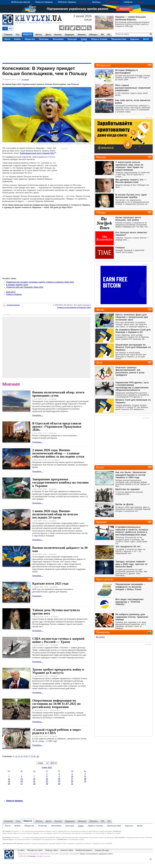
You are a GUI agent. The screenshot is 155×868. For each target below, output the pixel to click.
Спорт (84, 39)
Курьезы (135, 39)
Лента (7, 39)
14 (34, 779)
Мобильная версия (21, 2)
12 (9, 779)
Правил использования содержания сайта (96, 854)
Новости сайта (67, 850)
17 (72, 779)
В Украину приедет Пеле (17, 285)
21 (34, 781)
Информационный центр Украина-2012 (37, 153)
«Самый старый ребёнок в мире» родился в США (57, 731)
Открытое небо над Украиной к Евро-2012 (25, 287)
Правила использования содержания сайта (74, 307)
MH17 (84, 2)
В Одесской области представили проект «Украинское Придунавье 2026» (57, 427)
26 (9, 784)
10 (38, 756)
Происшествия (119, 39)
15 (47, 779)
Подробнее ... (38, 415)
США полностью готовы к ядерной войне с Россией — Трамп (58, 640)
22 (47, 781)
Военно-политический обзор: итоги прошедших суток (58, 394)
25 (85, 781)
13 (22, 779)
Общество (30, 39)
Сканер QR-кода (102, 850)
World (146, 39)
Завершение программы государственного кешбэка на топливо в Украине (60, 483)
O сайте (21, 850)
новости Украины (33, 833)
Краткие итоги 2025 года (50, 583)
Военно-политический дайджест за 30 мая (60, 549)
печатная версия (11, 305)
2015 (50, 767)
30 (59, 784)
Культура (72, 39)
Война (141, 2)
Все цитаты (100, 637)
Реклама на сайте (35, 850)
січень (44, 767)
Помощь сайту (51, 850)
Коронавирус (112, 2)
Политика (44, 39)
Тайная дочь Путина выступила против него (56, 612)
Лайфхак (128, 2)
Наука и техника (99, 39)
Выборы (96, 2)
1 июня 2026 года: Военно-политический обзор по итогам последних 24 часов (55, 514)
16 (59, 779)
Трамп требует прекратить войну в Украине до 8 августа (58, 671)
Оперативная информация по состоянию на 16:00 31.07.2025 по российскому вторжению (56, 704)
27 (22, 784)
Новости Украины (44, 2)
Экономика (58, 39)
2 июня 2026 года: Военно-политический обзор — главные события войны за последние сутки (58, 453)
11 (85, 776)
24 (72, 781)
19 (9, 781)
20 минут (15, 831)
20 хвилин (25, 79)
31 (72, 784)
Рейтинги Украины (67, 2)
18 (85, 779)
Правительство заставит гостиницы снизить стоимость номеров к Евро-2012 (40, 282)
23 (59, 781)
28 (34, 784)
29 (47, 784)
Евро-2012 (11, 292)
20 (22, 781)
